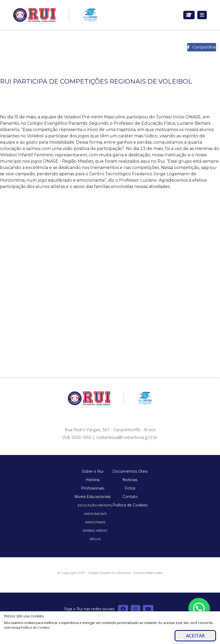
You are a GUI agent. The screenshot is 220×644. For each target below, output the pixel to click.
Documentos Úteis (130, 471)
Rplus (95, 539)
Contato (130, 497)
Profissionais (93, 488)
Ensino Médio (95, 531)
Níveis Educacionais (93, 497)
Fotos (130, 488)
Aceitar (195, 636)
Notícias (130, 480)
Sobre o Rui (93, 471)
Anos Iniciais (95, 514)
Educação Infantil (95, 505)
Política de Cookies (130, 505)
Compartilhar (204, 47)
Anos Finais (95, 522)
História (93, 480)
